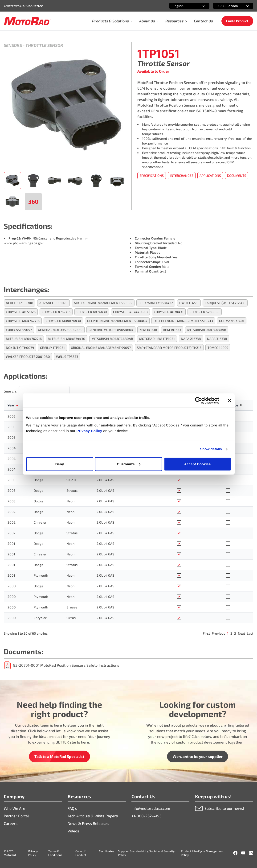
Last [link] (250, 633)
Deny (60, 464)
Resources (176, 21)
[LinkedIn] (251, 853)
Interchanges (182, 176)
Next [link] (241, 633)
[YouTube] (243, 853)
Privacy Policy (90, 431)
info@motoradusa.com (151, 808)
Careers (11, 823)
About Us (149, 21)
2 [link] (231, 633)
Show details (211, 449)
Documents (237, 176)
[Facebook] (235, 853)
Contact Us (203, 21)
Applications (210, 176)
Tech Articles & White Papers (93, 816)
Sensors (13, 45)
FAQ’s (72, 808)
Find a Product (237, 21)
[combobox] (184, 6)
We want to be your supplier (198, 756)
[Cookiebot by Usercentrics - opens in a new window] (198, 401)
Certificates (107, 851)
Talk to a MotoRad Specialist (59, 756)
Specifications (152, 176)
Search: (10, 391)
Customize (129, 464)
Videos (73, 831)
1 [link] (228, 633)
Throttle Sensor (44, 45)
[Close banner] (229, 401)
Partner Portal (16, 816)
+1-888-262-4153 (146, 816)
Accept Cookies (198, 464)
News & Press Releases (88, 823)
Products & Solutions (112, 21)
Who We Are (14, 808)
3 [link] (235, 633)
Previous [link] (218, 633)
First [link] (206, 633)
